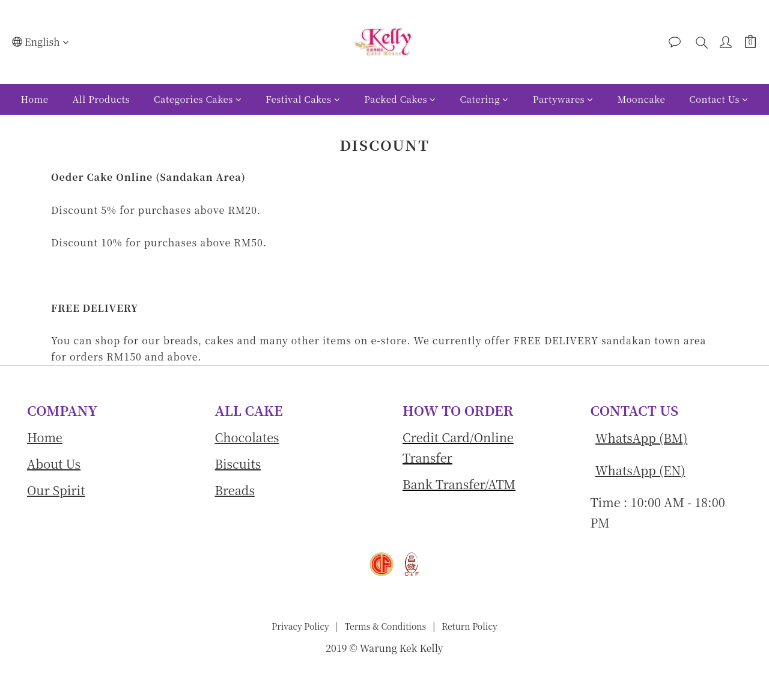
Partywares (563, 99)
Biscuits (238, 464)
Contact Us (719, 99)
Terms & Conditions (384, 626)
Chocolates (247, 437)
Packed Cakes (400, 99)
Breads (235, 490)
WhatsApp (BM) (641, 438)
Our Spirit (56, 490)
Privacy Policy (300, 626)
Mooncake (641, 99)
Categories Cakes (198, 99)
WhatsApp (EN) (640, 470)
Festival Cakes (303, 99)
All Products (102, 99)
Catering (485, 99)
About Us (54, 464)
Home (34, 99)
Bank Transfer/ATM (459, 484)
